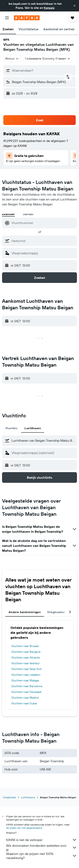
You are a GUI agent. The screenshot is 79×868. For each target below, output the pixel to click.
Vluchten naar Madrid (25, 698)
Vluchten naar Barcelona (27, 686)
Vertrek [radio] (28, 214)
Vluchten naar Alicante (26, 657)
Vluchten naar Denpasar (26, 692)
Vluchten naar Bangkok (26, 652)
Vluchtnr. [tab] (12, 428)
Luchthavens (28, 797)
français (49, 8)
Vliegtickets (9, 797)
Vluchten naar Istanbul (25, 663)
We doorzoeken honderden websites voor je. (42, 848)
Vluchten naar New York (26, 669)
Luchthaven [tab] (33, 428)
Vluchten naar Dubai (24, 703)
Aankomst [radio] (8, 214)
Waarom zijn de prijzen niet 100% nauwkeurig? (42, 856)
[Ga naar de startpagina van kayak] (27, 18)
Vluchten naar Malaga (25, 680)
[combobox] (12, 59)
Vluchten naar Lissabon (26, 675)
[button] (74, 6)
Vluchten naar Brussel (25, 646)
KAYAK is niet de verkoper (42, 840)
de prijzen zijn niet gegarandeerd (24, 828)
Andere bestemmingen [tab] (25, 612)
